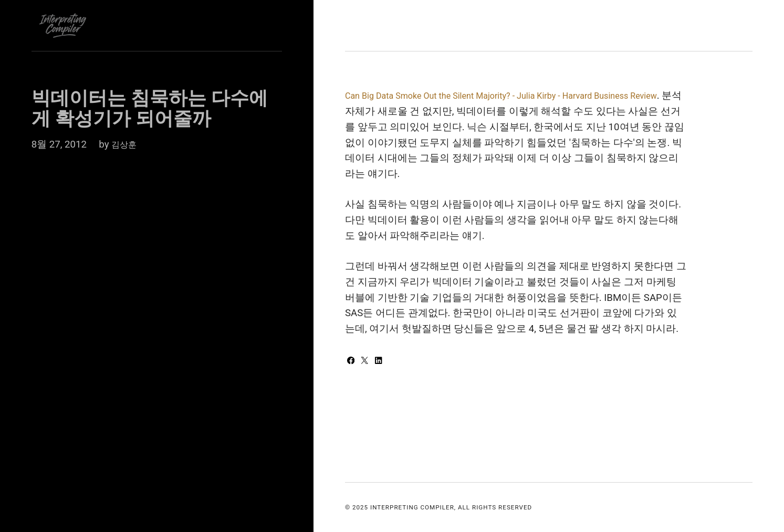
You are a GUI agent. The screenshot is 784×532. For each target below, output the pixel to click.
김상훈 (126, 144)
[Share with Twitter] (369, 361)
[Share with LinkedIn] (384, 361)
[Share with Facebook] (353, 361)
